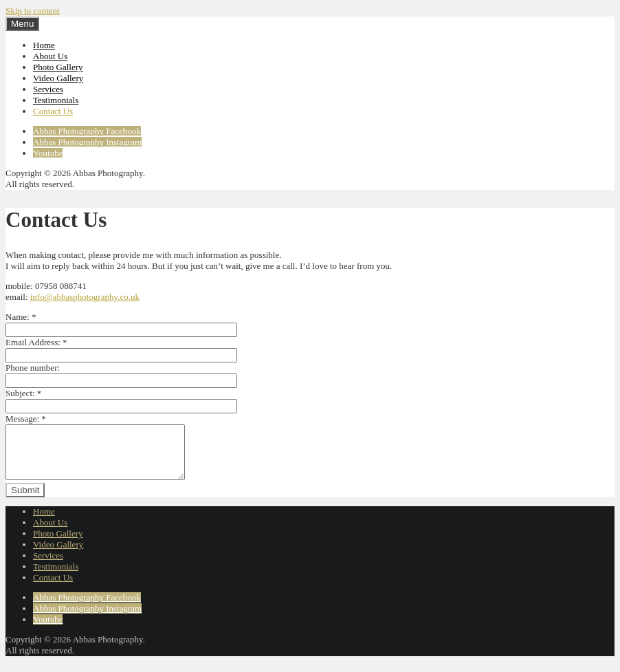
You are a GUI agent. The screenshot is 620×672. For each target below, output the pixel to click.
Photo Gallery (58, 67)
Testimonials (56, 100)
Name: (21, 317)
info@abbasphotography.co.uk (85, 297)
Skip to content (33, 11)
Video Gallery (58, 78)
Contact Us (53, 111)
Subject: (23, 393)
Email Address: (36, 342)
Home (44, 45)
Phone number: (33, 368)
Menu (22, 24)
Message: (26, 419)
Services (48, 89)
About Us (50, 56)
